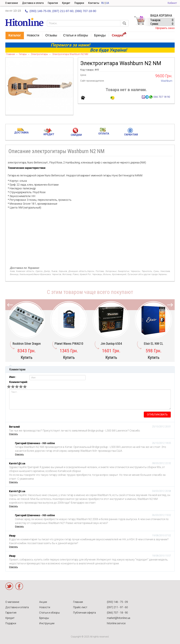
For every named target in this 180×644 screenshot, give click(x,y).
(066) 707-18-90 (86, 11)
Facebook (19, 586)
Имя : (13, 377)
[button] (15, 36)
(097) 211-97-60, (63, 11)
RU (103, 3)
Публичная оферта (84, 613)
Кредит (66, 3)
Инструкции (47, 623)
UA (108, 3)
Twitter (9, 586)
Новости (45, 607)
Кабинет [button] (172, 3)
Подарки (79, 3)
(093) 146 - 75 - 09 (117, 602)
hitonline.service (116, 623)
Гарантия (53, 3)
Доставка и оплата (33, 3)
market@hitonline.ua (119, 618)
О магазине (12, 3)
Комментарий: (18, 382)
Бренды (44, 618)
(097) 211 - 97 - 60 (117, 607)
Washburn (167, 81)
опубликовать (157, 414)
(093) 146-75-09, (41, 11)
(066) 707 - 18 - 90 (117, 613)
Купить (27, 358)
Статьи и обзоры (49, 613)
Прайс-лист (80, 607)
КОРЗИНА (140, 21)
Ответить (13, 434)
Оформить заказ (165, 28)
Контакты (94, 3)
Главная (78, 602)
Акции (43, 602)
